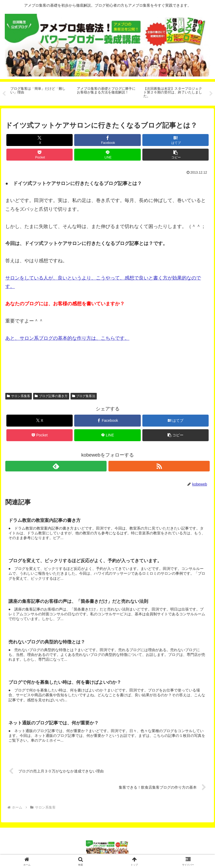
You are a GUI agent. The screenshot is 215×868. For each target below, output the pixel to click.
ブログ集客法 (84, 396)
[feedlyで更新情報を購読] (56, 466)
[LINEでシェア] (107, 155)
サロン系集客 (19, 396)
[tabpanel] (41, 93)
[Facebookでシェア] (107, 140)
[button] (176, 155)
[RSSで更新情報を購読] (159, 466)
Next (211, 94)
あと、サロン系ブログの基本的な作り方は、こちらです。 (67, 338)
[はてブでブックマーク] (176, 140)
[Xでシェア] (40, 140)
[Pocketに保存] (40, 155)
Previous (4, 94)
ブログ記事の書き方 (51, 396)
